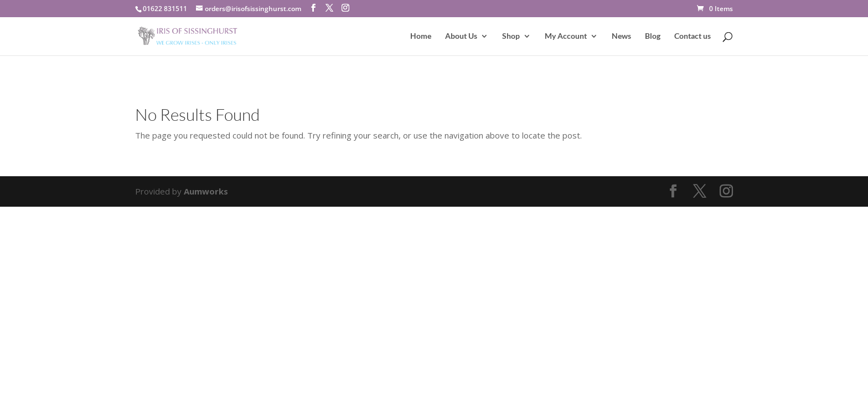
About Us (461, 36)
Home (421, 36)
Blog (653, 36)
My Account (566, 36)
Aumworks (206, 191)
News (621, 36)
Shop (511, 36)
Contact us (693, 36)
